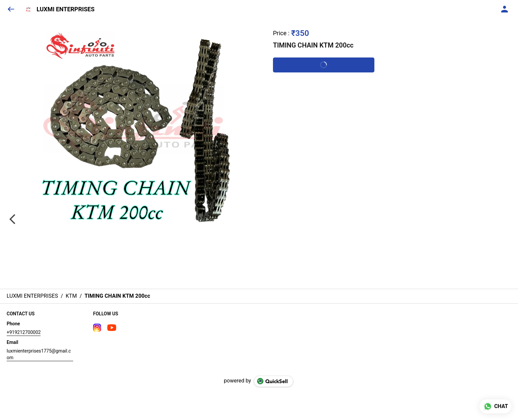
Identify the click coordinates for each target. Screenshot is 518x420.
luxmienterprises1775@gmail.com (39, 354)
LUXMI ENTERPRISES (65, 9)
